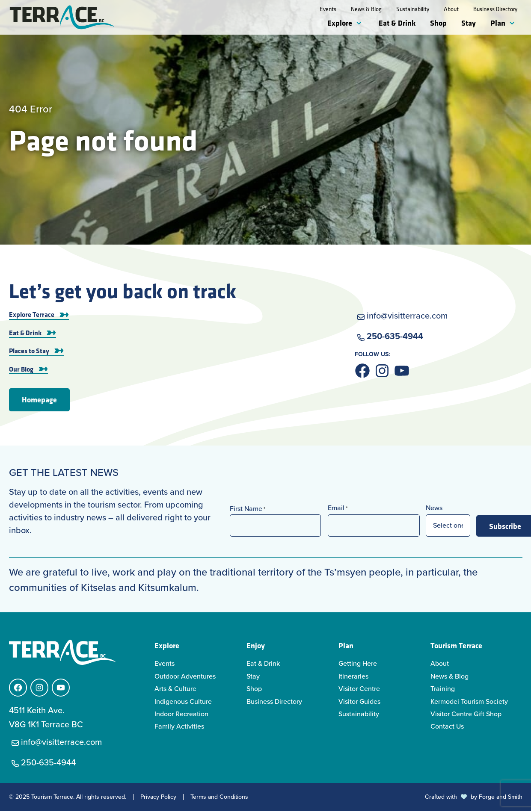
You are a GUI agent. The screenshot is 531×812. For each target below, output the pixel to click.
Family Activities (179, 728)
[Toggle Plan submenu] (514, 24)
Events (328, 9)
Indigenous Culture (183, 703)
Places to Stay (29, 352)
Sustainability (413, 9)
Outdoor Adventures (185, 678)
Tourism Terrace (456, 647)
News (434, 509)
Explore (340, 23)
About (451, 9)
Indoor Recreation (181, 715)
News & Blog (366, 9)
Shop (438, 23)
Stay (469, 23)
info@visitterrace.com (407, 317)
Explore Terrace (32, 316)
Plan (498, 23)
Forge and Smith (501, 798)
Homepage (39, 401)
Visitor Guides (359, 703)
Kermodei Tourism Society (469, 703)
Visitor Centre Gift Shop (466, 715)
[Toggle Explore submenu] (361, 24)
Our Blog (21, 370)
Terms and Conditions (219, 798)
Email (338, 509)
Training (443, 690)
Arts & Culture (175, 690)
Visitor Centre (359, 690)
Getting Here (358, 665)
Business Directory (495, 9)
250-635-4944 (395, 337)
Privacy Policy (158, 798)
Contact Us (447, 728)
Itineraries (353, 678)
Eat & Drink (397, 23)
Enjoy (256, 647)
